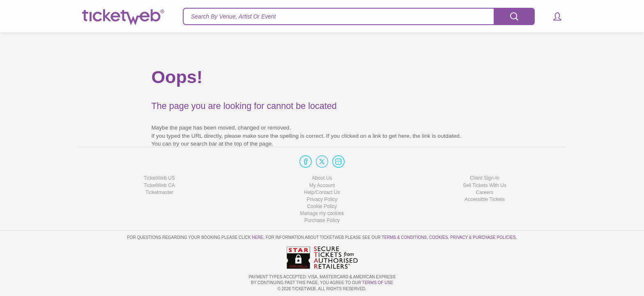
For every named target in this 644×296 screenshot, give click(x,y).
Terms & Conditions (404, 237)
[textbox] (359, 16)
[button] (553, 16)
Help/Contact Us (322, 192)
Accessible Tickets (485, 199)
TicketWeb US (159, 178)
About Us (322, 178)
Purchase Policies (494, 237)
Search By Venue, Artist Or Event (233, 16)
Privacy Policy (322, 199)
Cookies (439, 237)
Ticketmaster (159, 192)
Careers (485, 192)
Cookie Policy (322, 206)
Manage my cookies (322, 213)
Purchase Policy (322, 220)
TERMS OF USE (378, 283)
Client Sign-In (485, 178)
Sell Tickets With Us (485, 185)
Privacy (459, 237)
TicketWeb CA (159, 185)
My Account (322, 185)
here (258, 237)
